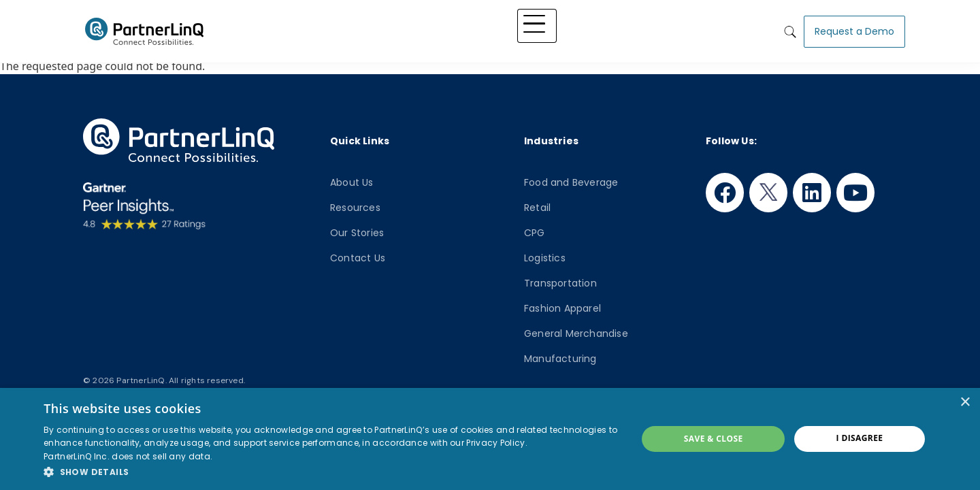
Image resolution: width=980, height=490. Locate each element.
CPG (535, 233)
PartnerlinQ (144, 29)
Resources (355, 208)
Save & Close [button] (714, 439)
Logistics (545, 258)
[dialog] (490, 439)
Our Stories (357, 233)
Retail (537, 208)
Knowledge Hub (582, 29)
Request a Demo (854, 29)
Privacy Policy (495, 443)
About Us (352, 182)
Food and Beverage (571, 182)
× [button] (965, 403)
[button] (331, 472)
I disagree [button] (860, 438)
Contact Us (358, 258)
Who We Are (661, 29)
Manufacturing (560, 359)
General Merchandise (576, 333)
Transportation (560, 283)
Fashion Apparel (562, 308)
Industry (512, 29)
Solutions (457, 29)
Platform (401, 29)
